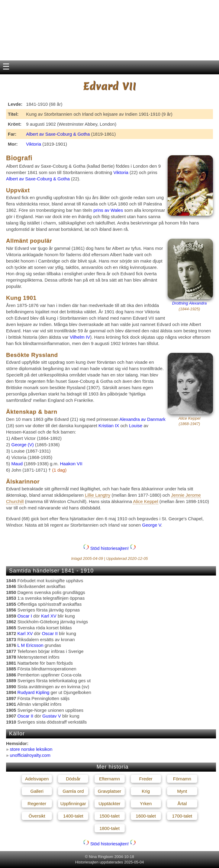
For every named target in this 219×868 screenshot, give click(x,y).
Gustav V (52, 716)
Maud (17, 464)
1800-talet (109, 828)
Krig (146, 791)
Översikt (37, 816)
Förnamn (182, 779)
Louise (136, 426)
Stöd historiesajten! (110, 548)
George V (151, 525)
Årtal (182, 803)
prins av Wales (108, 210)
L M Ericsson (31, 645)
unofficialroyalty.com (30, 755)
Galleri (37, 791)
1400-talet (73, 816)
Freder (146, 779)
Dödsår (73, 779)
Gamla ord (73, 791)
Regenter (37, 803)
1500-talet (109, 816)
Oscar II (50, 633)
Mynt (182, 791)
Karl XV (49, 616)
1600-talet (146, 816)
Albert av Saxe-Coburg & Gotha (58, 134)
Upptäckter (109, 803)
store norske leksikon (31, 749)
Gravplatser (110, 791)
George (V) (23, 445)
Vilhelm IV (80, 337)
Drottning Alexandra (189, 303)
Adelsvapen (37, 779)
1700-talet (182, 816)
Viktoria (34, 144)
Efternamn (109, 779)
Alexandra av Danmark (142, 419)
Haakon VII (71, 464)
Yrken (146, 803)
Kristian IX (109, 426)
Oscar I (25, 616)
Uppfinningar (73, 803)
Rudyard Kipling (34, 692)
